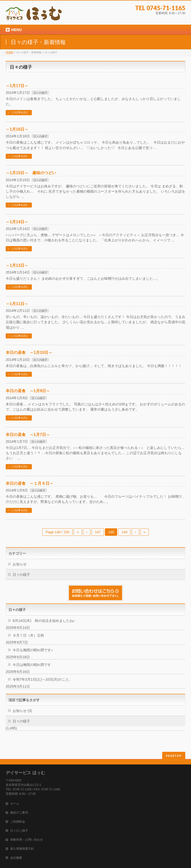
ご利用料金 (18, 822)
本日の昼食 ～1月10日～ (29, 352)
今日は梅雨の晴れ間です (32, 665)
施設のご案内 (19, 813)
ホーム (15, 804)
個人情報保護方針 (22, 849)
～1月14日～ (17, 222)
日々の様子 (40, 93)
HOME (9, 52)
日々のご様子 (19, 831)
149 (124, 532)
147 (98, 532)
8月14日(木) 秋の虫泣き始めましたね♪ (44, 621)
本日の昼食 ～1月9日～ (28, 391)
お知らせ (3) (22, 711)
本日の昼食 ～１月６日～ (30, 483)
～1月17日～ (17, 86)
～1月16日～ (17, 129)
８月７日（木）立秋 (28, 635)
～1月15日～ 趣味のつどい (31, 173)
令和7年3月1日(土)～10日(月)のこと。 (43, 679)
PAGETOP (174, 756)
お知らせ (20, 564)
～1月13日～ (17, 265)
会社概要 (16, 858)
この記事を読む (19, 112)
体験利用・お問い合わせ (27, 840)
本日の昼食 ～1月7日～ (28, 434)
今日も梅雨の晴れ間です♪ (33, 650)
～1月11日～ (17, 304)
